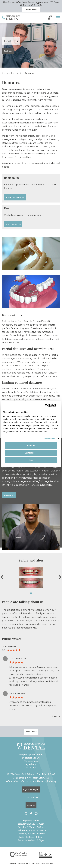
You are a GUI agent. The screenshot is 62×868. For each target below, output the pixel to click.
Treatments (16, 73)
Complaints (42, 774)
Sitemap (53, 781)
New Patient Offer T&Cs (38, 778)
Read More (9, 495)
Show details (50, 439)
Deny (31, 460)
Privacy (30, 774)
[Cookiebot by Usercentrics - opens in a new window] (44, 406)
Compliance (19, 778)
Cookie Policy (40, 781)
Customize (31, 453)
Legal (53, 774)
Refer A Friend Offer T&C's (18, 781)
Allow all (31, 445)
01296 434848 (31, 797)
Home (5, 73)
